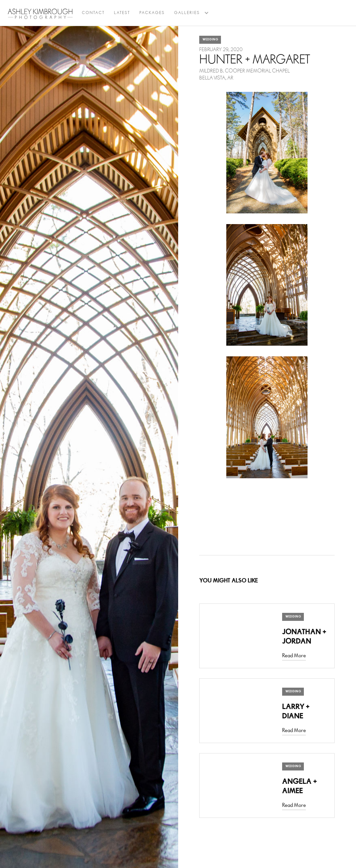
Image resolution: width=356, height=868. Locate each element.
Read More (294, 656)
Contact (93, 13)
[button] (187, 13)
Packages (152, 13)
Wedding (210, 40)
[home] (40, 14)
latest (122, 13)
